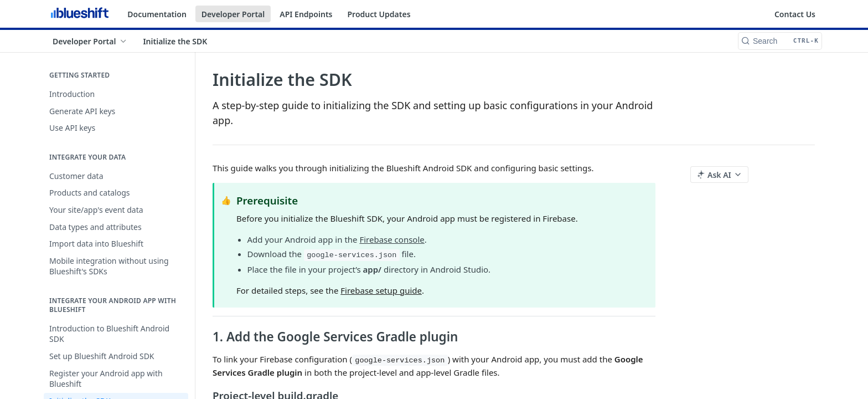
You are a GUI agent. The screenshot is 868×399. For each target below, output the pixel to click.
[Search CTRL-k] (780, 41)
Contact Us (795, 14)
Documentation (157, 14)
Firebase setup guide (381, 290)
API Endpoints (306, 14)
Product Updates (379, 14)
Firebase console (392, 239)
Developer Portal (233, 14)
